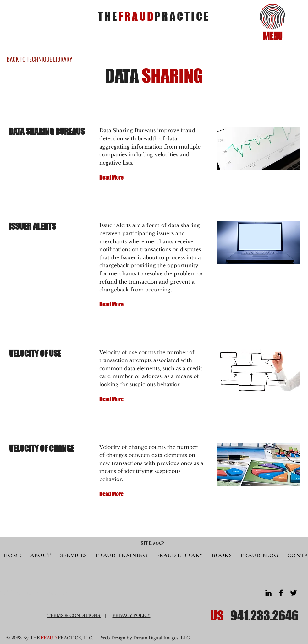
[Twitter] (294, 593)
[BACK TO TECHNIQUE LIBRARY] (39, 59)
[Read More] (112, 177)
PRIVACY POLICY (132, 616)
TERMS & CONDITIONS (74, 616)
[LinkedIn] (268, 593)
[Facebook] (281, 593)
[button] (273, 17)
